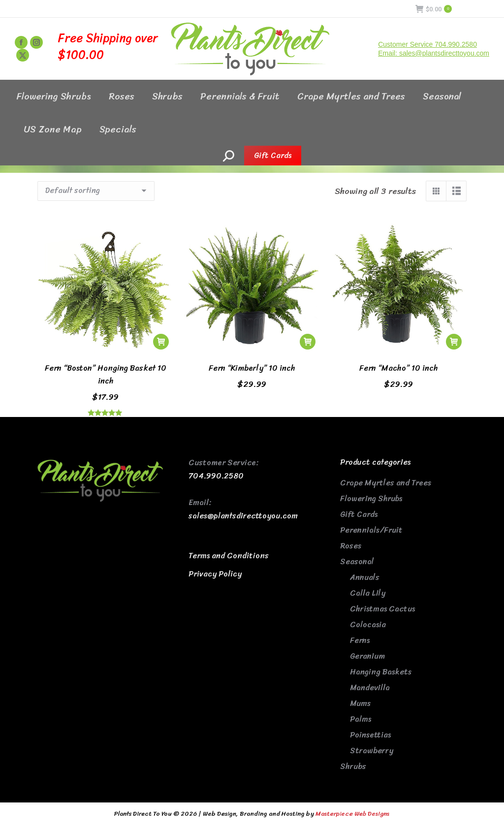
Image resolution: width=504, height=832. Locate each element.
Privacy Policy (215, 574)
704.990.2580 (216, 476)
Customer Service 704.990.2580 (427, 44)
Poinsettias (370, 735)
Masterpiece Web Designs (352, 814)
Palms (361, 719)
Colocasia (368, 624)
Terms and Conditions (229, 556)
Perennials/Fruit (371, 530)
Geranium (367, 656)
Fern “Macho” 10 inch (398, 368)
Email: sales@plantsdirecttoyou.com (434, 53)
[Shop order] (96, 191)
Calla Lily (368, 593)
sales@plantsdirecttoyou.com (243, 516)
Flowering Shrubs (371, 498)
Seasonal (357, 561)
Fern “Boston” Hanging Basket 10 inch (106, 374)
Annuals (365, 577)
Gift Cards (359, 514)
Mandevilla (370, 688)
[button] (161, 342)
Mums (360, 703)
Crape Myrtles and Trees (386, 483)
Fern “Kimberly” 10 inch (252, 368)
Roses (351, 546)
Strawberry (372, 751)
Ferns (360, 640)
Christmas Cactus (382, 609)
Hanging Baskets (381, 672)
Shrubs (353, 766)
